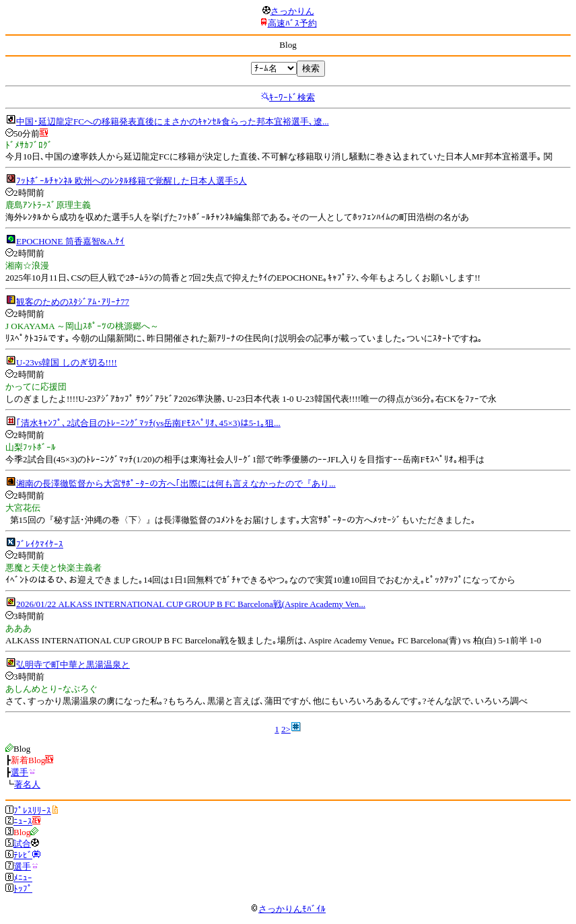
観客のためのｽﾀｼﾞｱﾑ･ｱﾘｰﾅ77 (73, 302)
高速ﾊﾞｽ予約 (292, 23)
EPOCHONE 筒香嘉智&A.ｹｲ (70, 241)
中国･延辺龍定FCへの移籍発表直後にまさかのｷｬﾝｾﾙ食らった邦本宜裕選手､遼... (173, 121)
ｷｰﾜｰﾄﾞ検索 (292, 97)
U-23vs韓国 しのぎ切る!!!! (67, 362)
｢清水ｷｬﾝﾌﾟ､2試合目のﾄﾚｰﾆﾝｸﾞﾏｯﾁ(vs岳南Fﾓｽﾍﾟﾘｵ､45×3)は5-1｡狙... (148, 423)
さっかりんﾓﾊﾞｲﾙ (288, 909)
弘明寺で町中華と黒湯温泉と (73, 665)
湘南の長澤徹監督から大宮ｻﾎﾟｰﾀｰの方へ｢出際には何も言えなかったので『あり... (176, 484)
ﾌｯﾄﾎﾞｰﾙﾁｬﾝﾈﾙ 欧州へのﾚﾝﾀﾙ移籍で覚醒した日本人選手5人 (132, 181)
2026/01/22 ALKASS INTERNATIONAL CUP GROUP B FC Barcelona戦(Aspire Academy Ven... (191, 604)
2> (286, 729)
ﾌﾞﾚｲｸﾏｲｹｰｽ (40, 544)
